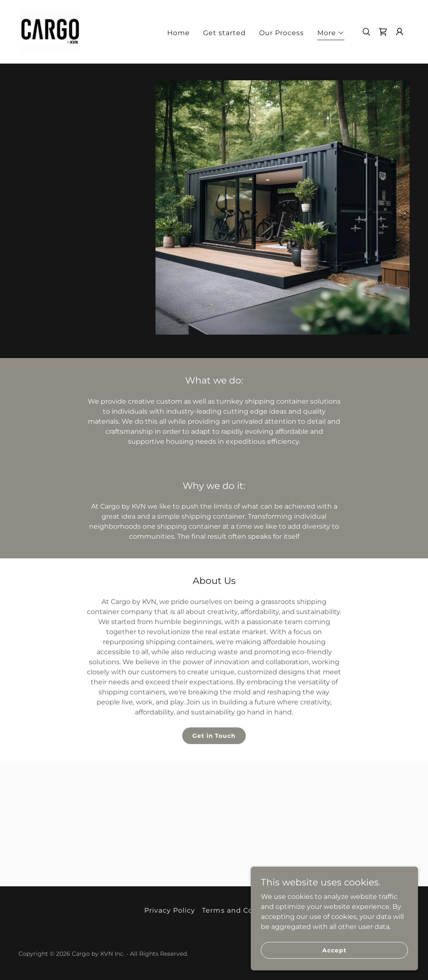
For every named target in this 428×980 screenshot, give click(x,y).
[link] (50, 31)
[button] (331, 34)
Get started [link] (224, 33)
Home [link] (178, 33)
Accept (334, 950)
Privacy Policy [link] (170, 910)
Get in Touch (214, 736)
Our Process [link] (282, 33)
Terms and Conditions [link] (243, 910)
